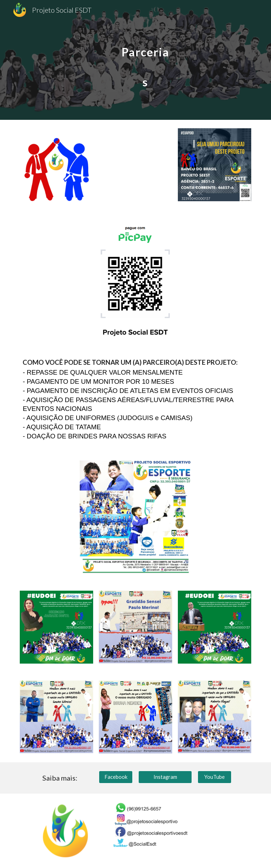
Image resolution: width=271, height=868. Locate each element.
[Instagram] (165, 777)
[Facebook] (116, 777)
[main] (145, 60)
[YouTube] (214, 777)
